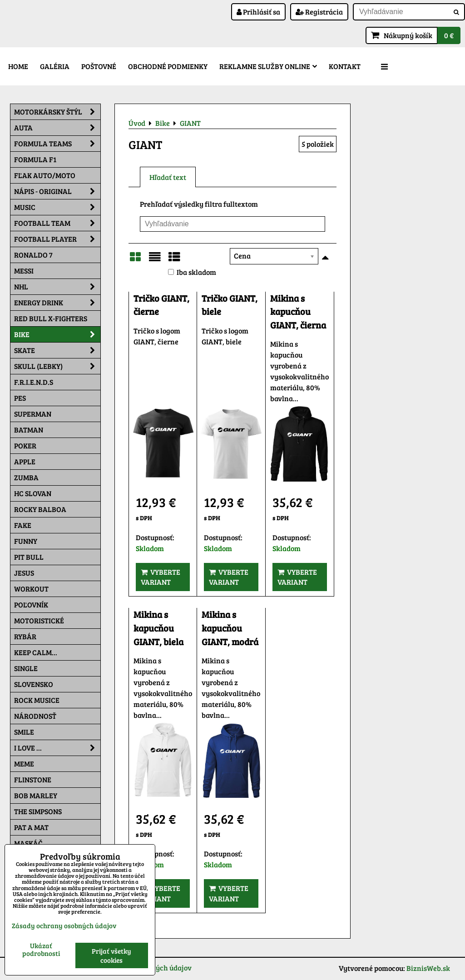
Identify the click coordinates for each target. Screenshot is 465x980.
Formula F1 (35, 159)
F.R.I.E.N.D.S (34, 382)
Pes (20, 398)
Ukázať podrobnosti (41, 949)
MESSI (24, 271)
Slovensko (34, 684)
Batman (29, 430)
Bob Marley (36, 795)
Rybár (25, 636)
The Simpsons (38, 811)
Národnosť (35, 716)
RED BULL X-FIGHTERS (51, 318)
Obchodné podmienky (168, 66)
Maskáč (28, 843)
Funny (26, 541)
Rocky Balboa (40, 509)
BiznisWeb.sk (428, 968)
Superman (33, 414)
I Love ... (57, 748)
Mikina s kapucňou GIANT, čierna (298, 312)
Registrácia (319, 12)
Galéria (55, 66)
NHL (57, 287)
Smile (24, 732)
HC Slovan (33, 493)
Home (18, 66)
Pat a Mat (31, 827)
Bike (57, 334)
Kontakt (345, 66)
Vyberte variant (161, 577)
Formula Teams (57, 144)
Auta (57, 128)
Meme (24, 764)
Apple (25, 461)
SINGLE (26, 668)
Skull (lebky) (57, 366)
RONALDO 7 (33, 255)
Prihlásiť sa (258, 12)
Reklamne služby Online (268, 66)
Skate (57, 350)
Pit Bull (29, 557)
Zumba (26, 477)
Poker (25, 445)
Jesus (24, 573)
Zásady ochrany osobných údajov (64, 925)
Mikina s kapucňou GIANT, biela (158, 628)
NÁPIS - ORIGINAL (57, 191)
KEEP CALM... (36, 652)
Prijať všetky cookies (111, 955)
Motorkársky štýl (57, 112)
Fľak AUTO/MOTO (45, 175)
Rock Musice (37, 700)
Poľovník (31, 604)
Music (57, 207)
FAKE (23, 525)
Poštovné (99, 66)
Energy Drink (57, 303)
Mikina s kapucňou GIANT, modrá (230, 628)
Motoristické (39, 620)
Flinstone (33, 779)
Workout (31, 589)
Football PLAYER (57, 239)
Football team (57, 223)
